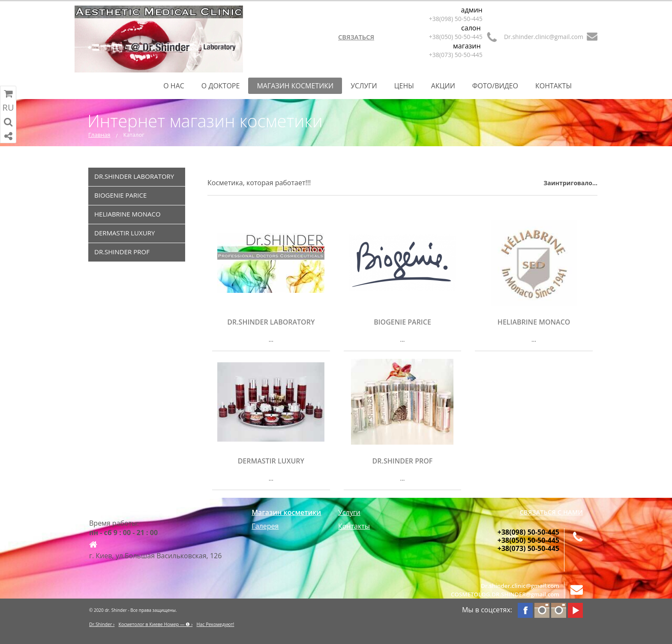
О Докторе (221, 86)
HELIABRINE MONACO (127, 214)
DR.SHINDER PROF (122, 252)
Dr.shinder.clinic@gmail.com (544, 37)
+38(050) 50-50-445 (456, 37)
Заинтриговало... (570, 183)
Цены (404, 86)
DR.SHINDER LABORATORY (134, 176)
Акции (443, 86)
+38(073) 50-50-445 (456, 55)
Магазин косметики (295, 86)
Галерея (265, 526)
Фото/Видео (495, 86)
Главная (99, 135)
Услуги (364, 86)
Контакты (553, 86)
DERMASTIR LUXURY (124, 233)
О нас (174, 86)
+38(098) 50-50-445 (456, 19)
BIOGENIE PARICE (120, 195)
